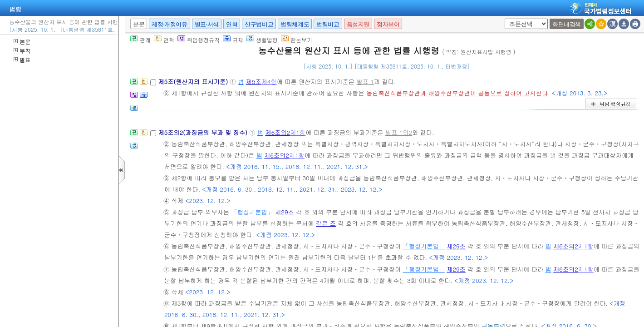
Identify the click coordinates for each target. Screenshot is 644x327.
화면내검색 (567, 24)
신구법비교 (259, 24)
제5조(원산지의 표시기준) (194, 82)
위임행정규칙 (199, 40)
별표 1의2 (399, 132)
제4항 (269, 82)
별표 (22, 60)
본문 (22, 42)
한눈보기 (297, 40)
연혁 (232, 24)
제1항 (298, 132)
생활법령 (262, 40)
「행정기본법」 (252, 212)
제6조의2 (278, 132)
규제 (233, 40)
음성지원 (358, 24)
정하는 (604, 178)
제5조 (254, 82)
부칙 (22, 51)
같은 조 (326, 223)
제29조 (285, 212)
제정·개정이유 (169, 24)
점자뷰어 (388, 24)
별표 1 (365, 82)
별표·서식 (207, 24)
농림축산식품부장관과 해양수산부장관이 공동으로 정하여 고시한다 (457, 93)
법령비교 (328, 24)
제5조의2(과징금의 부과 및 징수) (204, 132)
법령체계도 (295, 24)
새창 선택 (503, 19)
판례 (140, 40)
